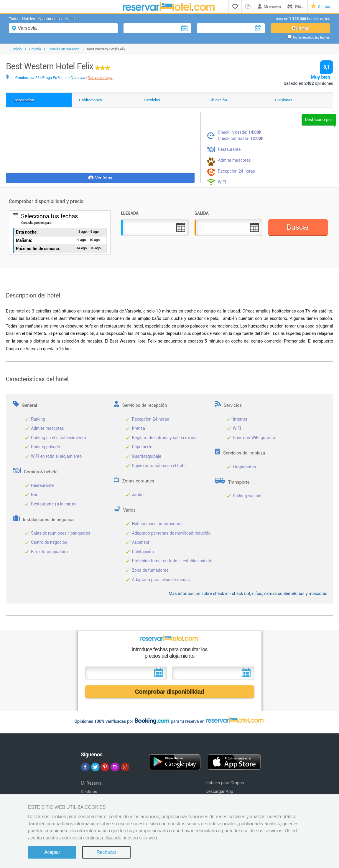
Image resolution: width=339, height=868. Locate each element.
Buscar (300, 28)
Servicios (152, 100)
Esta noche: (27, 232)
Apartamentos (50, 19)
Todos (14, 19)
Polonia (35, 49)
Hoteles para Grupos (225, 783)
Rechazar (106, 852)
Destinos (89, 792)
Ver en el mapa (100, 78)
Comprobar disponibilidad (170, 692)
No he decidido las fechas (311, 38)
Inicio (18, 49)
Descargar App (219, 792)
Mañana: (24, 240)
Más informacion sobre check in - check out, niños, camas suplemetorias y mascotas (248, 594)
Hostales (72, 19)
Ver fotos (100, 178)
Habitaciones (90, 100)
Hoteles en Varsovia (64, 49)
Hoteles (28, 19)
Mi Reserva (91, 783)
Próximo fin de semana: (38, 249)
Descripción (24, 100)
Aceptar (52, 852)
